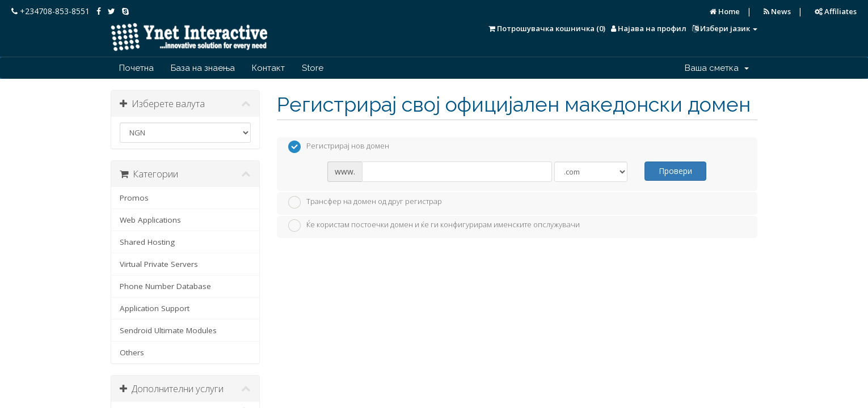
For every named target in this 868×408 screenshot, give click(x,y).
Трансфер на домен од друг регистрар (365, 202)
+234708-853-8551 (50, 11)
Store (313, 68)
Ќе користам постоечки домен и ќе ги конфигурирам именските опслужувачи (434, 226)
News (777, 11)
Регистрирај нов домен (339, 147)
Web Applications (150, 220)
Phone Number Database (165, 286)
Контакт (268, 68)
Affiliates (836, 11)
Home (725, 11)
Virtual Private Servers (159, 264)
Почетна (136, 68)
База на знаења (203, 68)
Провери (675, 171)
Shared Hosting (147, 242)
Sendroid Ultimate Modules (168, 330)
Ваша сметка (717, 68)
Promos (134, 198)
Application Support (155, 308)
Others (132, 352)
